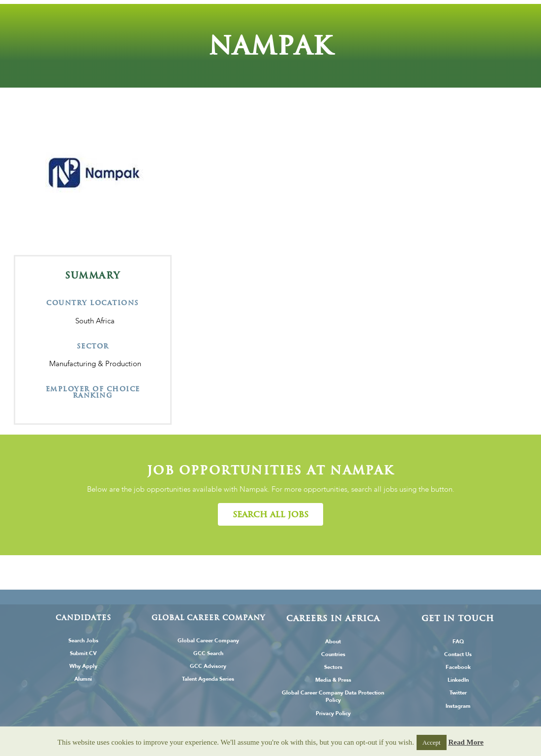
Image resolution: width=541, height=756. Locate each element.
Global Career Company (208, 641)
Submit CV (83, 653)
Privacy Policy (333, 713)
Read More (466, 742)
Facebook (458, 667)
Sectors (333, 667)
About (333, 642)
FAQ (458, 642)
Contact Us (458, 654)
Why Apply (83, 666)
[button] (270, 514)
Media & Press (333, 680)
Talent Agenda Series (208, 679)
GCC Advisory (208, 666)
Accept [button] (432, 742)
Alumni (83, 679)
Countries (333, 654)
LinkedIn (458, 680)
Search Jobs (83, 641)
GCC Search (208, 653)
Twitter (458, 693)
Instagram (458, 706)
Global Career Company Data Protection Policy (333, 696)
